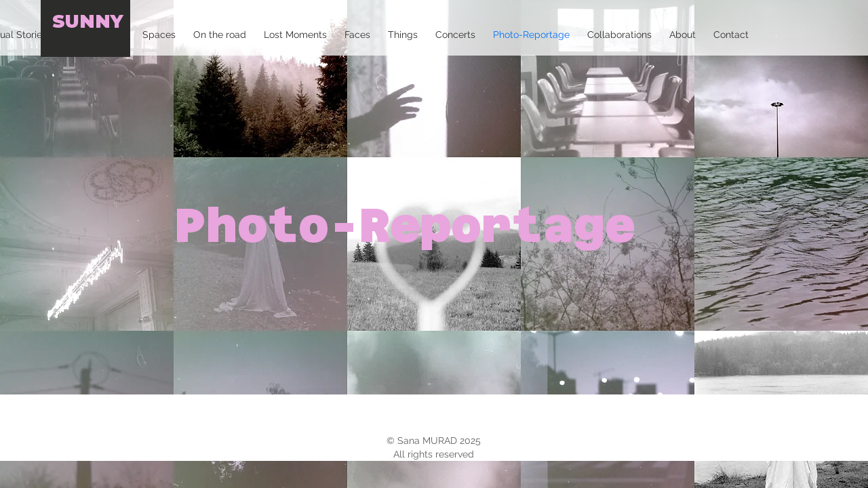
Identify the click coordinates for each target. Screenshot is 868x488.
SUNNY (88, 21)
